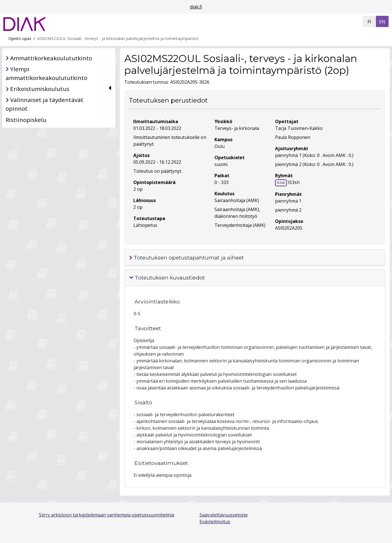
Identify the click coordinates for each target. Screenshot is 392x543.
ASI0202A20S (289, 228)
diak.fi (196, 7)
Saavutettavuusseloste (224, 515)
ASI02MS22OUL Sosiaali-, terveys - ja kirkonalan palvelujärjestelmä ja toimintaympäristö (118, 38)
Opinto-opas (20, 38)
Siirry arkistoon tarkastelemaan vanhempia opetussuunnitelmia (107, 515)
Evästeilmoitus (215, 522)
